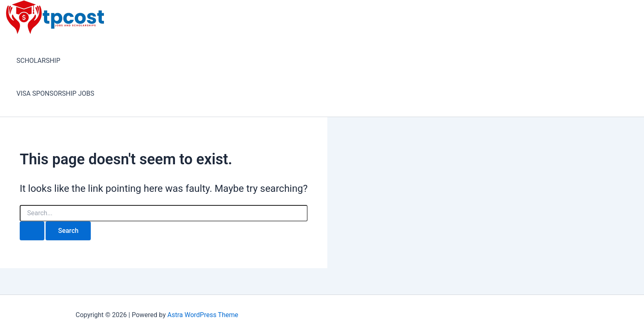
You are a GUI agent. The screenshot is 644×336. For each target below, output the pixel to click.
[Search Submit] (32, 231)
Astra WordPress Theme (202, 315)
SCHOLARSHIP (38, 61)
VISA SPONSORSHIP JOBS (55, 93)
